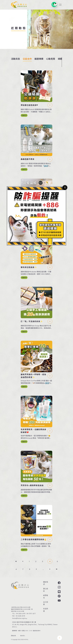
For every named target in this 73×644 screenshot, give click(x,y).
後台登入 (23, 636)
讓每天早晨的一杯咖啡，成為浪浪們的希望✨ (33, 376)
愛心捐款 (46, 590)
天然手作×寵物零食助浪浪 (32, 485)
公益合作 (27, 59)
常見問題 (46, 610)
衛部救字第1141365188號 (23, 609)
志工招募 (46, 603)
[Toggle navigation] (60, 5)
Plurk (59, 596)
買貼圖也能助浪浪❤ (29, 105)
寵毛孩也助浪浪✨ (29, 267)
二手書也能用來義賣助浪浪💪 (34, 539)
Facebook (59, 583)
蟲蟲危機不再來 (28, 159)
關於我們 (46, 583)
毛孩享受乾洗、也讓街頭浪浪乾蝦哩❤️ (33, 431)
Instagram (59, 587)
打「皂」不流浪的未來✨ (32, 321)
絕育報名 (46, 597)
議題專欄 (39, 59)
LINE (59, 592)
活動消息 (16, 59)
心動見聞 (51, 59)
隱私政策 (13, 636)
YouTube (59, 601)
